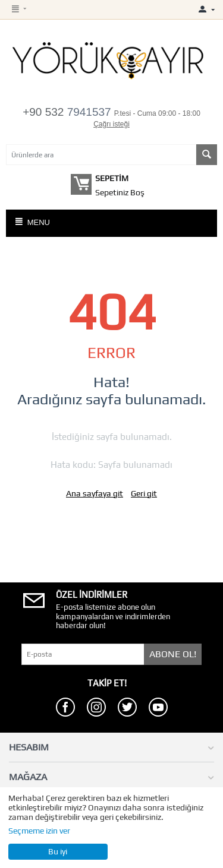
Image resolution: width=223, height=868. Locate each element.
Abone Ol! (173, 654)
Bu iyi (58, 851)
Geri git (144, 493)
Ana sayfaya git (95, 493)
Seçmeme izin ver (39, 831)
